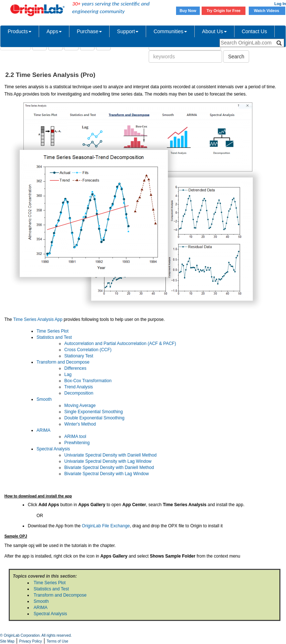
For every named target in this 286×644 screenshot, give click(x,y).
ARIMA (43, 430)
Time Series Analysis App (38, 319)
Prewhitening (77, 443)
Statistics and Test (54, 337)
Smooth (44, 399)
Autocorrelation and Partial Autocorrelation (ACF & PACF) (120, 344)
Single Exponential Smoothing (94, 412)
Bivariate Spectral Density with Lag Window (106, 474)
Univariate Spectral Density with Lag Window (108, 461)
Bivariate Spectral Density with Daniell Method (109, 468)
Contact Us (254, 31)
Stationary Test (79, 356)
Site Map (7, 641)
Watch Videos (267, 11)
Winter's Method (80, 424)
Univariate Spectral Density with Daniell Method (110, 455)
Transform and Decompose (63, 362)
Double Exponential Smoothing (94, 418)
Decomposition (79, 393)
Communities (170, 31)
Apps (54, 31)
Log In (280, 4)
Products (20, 31)
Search (236, 57)
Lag (68, 375)
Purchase (89, 31)
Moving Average (80, 406)
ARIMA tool (75, 437)
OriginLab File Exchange (106, 526)
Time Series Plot (53, 331)
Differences (75, 368)
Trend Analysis (79, 387)
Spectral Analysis (53, 449)
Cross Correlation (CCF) (88, 350)
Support (128, 31)
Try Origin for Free (224, 11)
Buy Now (188, 11)
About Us (214, 31)
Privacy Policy (31, 641)
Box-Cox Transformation (88, 381)
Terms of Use (58, 641)
